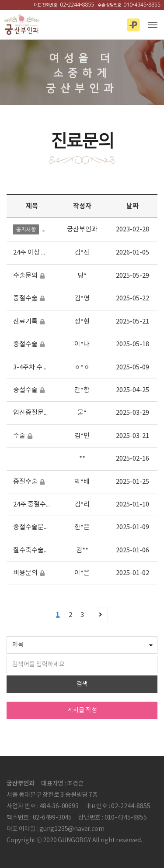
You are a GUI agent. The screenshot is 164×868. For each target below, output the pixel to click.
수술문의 (25, 276)
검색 (82, 684)
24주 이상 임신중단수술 (45, 253)
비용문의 (25, 573)
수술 (19, 436)
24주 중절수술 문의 (39, 505)
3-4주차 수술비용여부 (43, 367)
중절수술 (25, 298)
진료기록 (25, 322)
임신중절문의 (31, 413)
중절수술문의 (31, 527)
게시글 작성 (82, 710)
